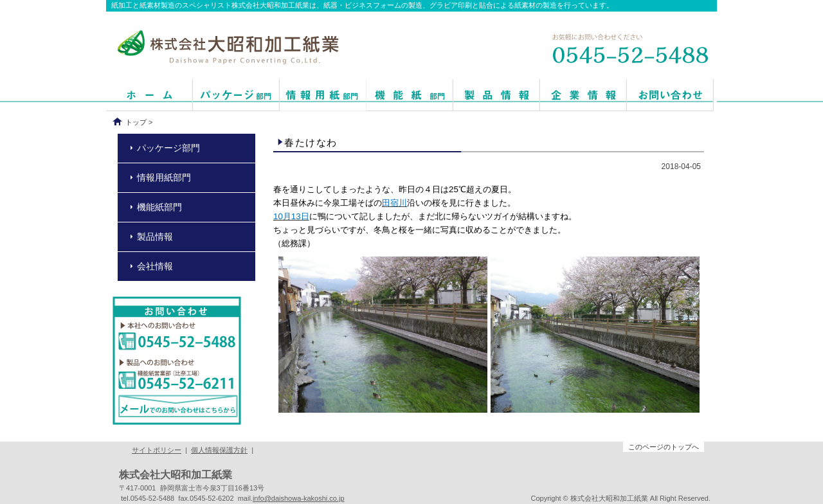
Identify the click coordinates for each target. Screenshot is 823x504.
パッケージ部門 (168, 148)
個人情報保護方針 (219, 450)
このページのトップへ (664, 447)
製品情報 (155, 237)
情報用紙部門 (164, 177)
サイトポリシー (157, 450)
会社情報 (155, 266)
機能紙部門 (159, 207)
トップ (136, 122)
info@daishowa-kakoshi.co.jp (299, 498)
